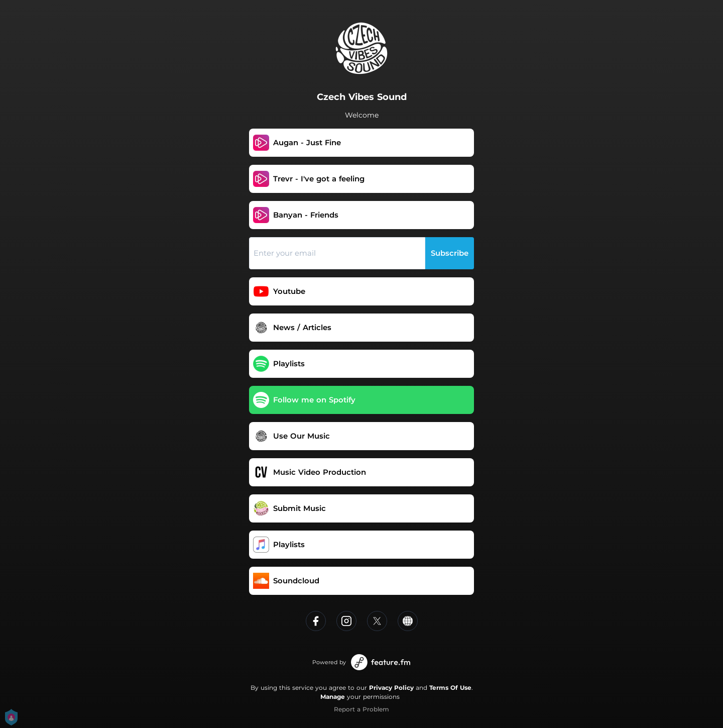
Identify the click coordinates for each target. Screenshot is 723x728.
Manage (333, 697)
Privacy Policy (391, 688)
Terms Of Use (450, 688)
